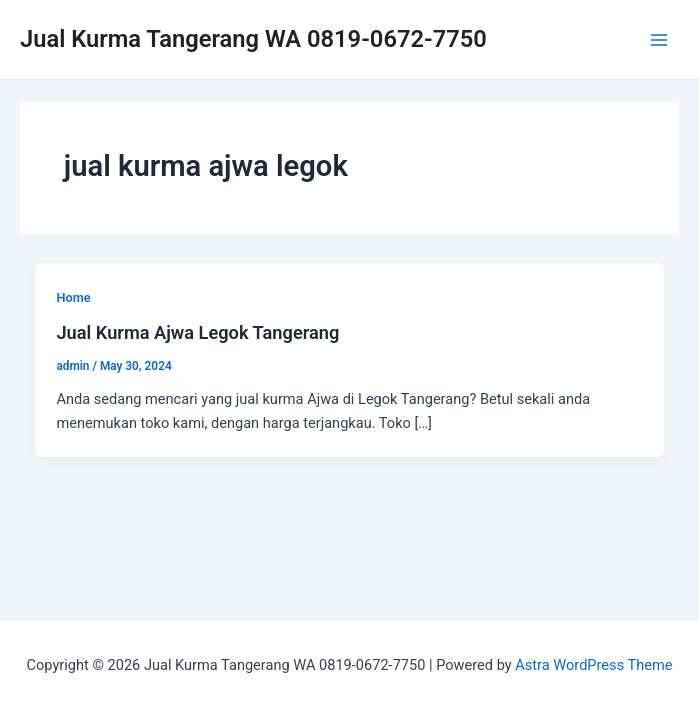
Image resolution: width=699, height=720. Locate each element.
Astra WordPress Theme (593, 665)
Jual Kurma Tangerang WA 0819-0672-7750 (253, 39)
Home (73, 297)
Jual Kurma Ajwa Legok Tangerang (197, 332)
